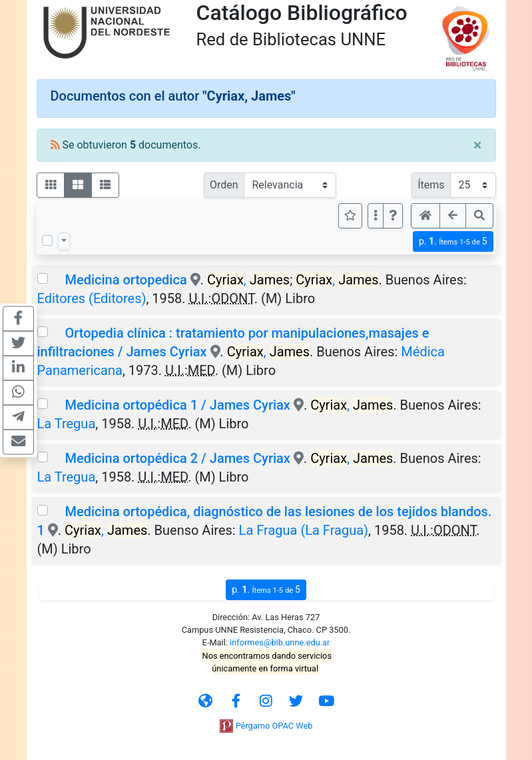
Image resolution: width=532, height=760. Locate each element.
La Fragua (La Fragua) (304, 530)
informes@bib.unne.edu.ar (280, 642)
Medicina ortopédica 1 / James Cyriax (177, 405)
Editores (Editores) (92, 298)
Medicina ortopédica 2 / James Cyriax (177, 458)
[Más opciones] (376, 216)
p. (453, 241)
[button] (393, 216)
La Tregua (67, 424)
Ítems (431, 185)
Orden (224, 185)
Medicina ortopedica (126, 280)
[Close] (478, 145)
